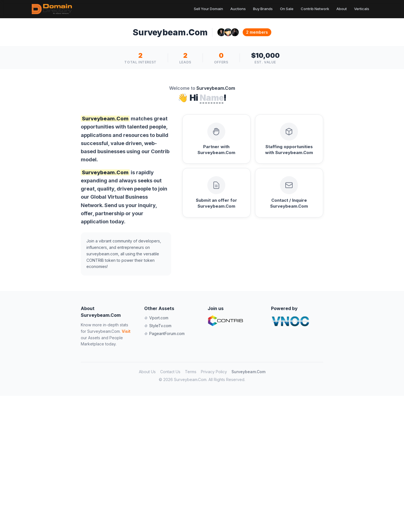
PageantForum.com (164, 333)
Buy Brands (263, 9)
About (342, 9)
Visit (126, 331)
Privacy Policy (214, 372)
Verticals (362, 9)
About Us (147, 372)
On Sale (287, 9)
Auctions (238, 9)
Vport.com (156, 318)
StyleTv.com (158, 326)
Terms (191, 372)
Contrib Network (315, 9)
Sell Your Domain (208, 9)
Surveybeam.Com (248, 372)
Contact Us (170, 372)
